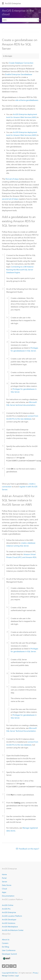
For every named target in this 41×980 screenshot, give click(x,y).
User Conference (9, 950)
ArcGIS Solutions (9, 923)
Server (5, 882)
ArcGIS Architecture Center (13, 930)
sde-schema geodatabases (27, 100)
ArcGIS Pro (6, 909)
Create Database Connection (21, 63)
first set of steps (12, 179)
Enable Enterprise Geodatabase (19, 74)
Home (4, 874)
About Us (6, 940)
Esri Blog (5, 947)
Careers (5, 943)
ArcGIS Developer (9, 920)
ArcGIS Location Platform (12, 916)
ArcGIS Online (8, 905)
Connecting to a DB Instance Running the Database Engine (20, 270)
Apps (4, 892)
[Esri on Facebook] (7, 966)
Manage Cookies (8, 976)
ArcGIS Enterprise (13, 3)
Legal (17, 976)
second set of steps (10, 199)
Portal (4, 878)
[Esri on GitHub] (11, 966)
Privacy (35, 973)
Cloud (4, 889)
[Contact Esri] (15, 966)
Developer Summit (9, 954)
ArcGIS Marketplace (10, 927)
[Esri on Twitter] (4, 966)
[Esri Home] (6, 958)
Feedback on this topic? (29, 849)
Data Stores (7, 885)
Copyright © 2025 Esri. (10, 973)
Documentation (8, 896)
